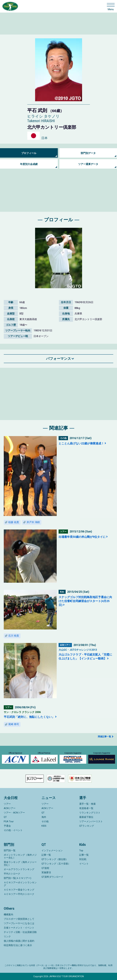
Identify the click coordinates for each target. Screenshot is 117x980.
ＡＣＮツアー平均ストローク (19, 894)
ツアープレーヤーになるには (19, 923)
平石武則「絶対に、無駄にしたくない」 (29, 717)
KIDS (44, 826)
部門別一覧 (10, 850)
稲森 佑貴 (14, 522)
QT (5, 817)
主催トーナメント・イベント (19, 928)
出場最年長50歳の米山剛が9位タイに (82, 537)
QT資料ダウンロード (52, 877)
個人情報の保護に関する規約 (19, 941)
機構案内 (8, 915)
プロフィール (29, 153)
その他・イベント (13, 830)
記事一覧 (46, 855)
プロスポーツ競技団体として (19, 919)
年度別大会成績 (29, 164)
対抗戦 (83, 859)
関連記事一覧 (104, 737)
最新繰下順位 (86, 817)
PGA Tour (9, 821)
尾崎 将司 (14, 724)
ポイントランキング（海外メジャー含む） (20, 856)
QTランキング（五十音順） (56, 864)
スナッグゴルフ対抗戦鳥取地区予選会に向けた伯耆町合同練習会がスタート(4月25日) (85, 601)
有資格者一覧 (86, 808)
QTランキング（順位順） (55, 859)
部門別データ (88, 153)
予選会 (7, 826)
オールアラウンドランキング (19, 869)
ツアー (7, 804)
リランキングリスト (90, 813)
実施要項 (46, 872)
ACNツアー (10, 808)
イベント (84, 864)
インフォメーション (52, 850)
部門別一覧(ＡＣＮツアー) (17, 878)
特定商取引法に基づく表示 (18, 945)
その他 (45, 821)
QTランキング (87, 826)
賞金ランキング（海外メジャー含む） (20, 864)
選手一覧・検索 (87, 804)
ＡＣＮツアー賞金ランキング (19, 890)
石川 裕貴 (14, 636)
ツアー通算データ (88, 164)
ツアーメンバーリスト (91, 821)
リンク (7, 937)
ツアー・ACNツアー (14, 813)
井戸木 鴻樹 (33, 522)
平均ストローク (12, 874)
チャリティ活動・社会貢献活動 (20, 932)
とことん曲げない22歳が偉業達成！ (81, 443)
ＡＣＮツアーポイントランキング (20, 884)
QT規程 (45, 868)
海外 (44, 817)
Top (81, 850)
